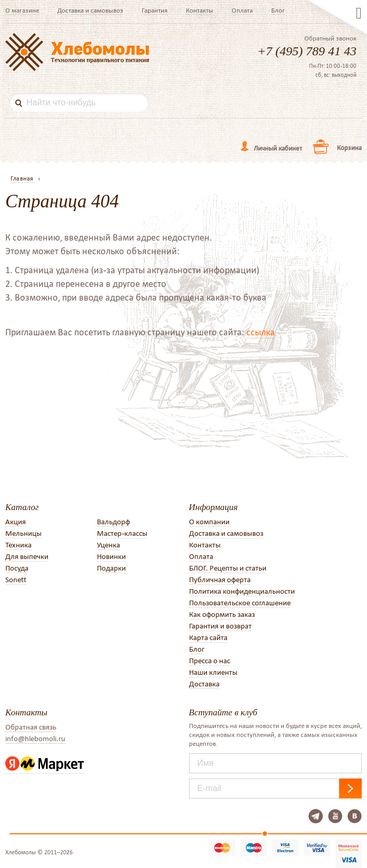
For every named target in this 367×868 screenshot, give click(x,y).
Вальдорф (113, 522)
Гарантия (155, 10)
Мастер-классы (122, 533)
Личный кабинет (278, 148)
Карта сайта (208, 637)
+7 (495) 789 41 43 (307, 51)
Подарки (111, 568)
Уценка (108, 545)
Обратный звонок (330, 38)
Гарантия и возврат (220, 626)
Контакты (200, 10)
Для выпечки (27, 556)
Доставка (204, 684)
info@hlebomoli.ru (35, 739)
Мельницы (23, 533)
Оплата (242, 10)
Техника (18, 545)
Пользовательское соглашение (240, 603)
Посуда (17, 568)
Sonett (16, 580)
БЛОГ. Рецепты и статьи (228, 568)
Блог (278, 10)
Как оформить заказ (222, 614)
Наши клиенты (213, 672)
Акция (16, 522)
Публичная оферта (220, 580)
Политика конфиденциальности (242, 591)
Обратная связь (31, 727)
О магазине (22, 10)
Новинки (111, 556)
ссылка (261, 332)
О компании (209, 522)
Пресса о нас (210, 661)
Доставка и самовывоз (90, 10)
